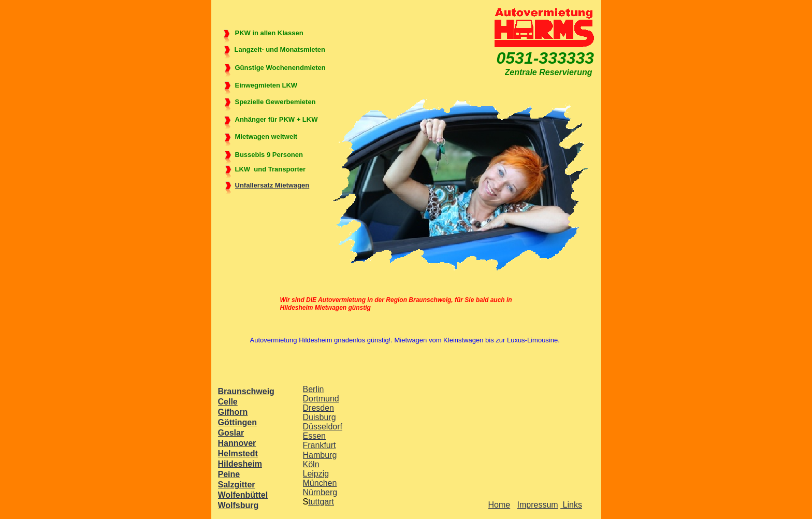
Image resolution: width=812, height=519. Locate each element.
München (320, 483)
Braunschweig (246, 391)
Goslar (231, 433)
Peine (229, 474)
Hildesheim (240, 464)
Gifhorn (233, 412)
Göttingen (238, 422)
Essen (314, 436)
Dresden (318, 408)
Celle (228, 402)
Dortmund (321, 399)
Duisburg (320, 417)
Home (499, 505)
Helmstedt (238, 453)
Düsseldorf (323, 427)
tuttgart (321, 502)
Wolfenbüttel (243, 495)
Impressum (538, 505)
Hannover (237, 443)
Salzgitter (237, 485)
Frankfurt (320, 445)
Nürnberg (320, 492)
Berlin (314, 389)
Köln (311, 464)
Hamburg (320, 455)
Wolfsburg (238, 505)
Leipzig (316, 474)
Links (571, 505)
